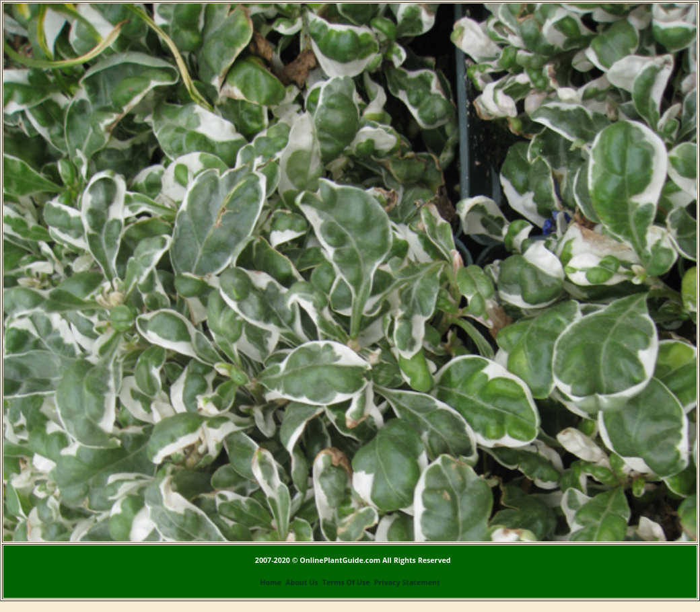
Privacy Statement (407, 582)
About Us (302, 582)
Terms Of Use (346, 582)
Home (271, 582)
